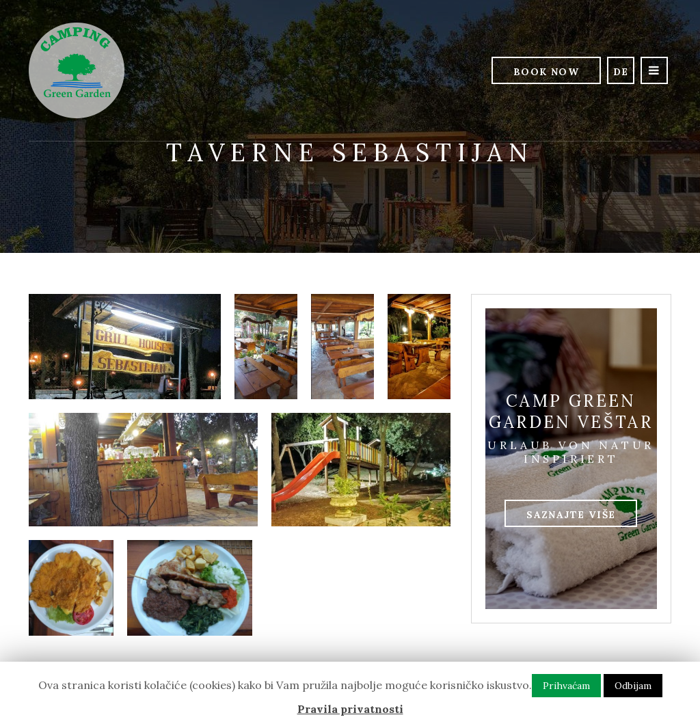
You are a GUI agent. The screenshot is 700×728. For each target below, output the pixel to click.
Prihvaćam (566, 686)
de (621, 72)
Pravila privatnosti (350, 709)
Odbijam (633, 686)
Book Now (546, 72)
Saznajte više (571, 515)
